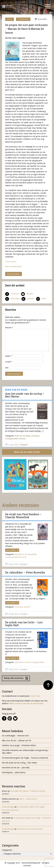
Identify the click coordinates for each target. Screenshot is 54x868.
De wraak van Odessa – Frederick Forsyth (28, 791)
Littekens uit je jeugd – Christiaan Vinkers (19, 745)
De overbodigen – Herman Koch (15, 736)
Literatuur (35, 436)
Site (7, 368)
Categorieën (7, 850)
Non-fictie (22, 557)
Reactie (9, 327)
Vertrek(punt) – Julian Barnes (14, 772)
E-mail (9, 362)
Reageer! (24, 445)
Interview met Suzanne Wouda (30, 829)
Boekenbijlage (8, 807)
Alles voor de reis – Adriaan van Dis (17, 740)
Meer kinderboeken (13, 266)
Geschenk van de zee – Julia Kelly (16, 768)
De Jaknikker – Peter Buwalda (25, 572)
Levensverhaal (11, 557)
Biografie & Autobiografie (25, 554)
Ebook (10, 19)
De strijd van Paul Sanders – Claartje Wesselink (23, 516)
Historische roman (22, 662)
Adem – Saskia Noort (28, 799)
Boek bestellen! (14, 274)
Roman (22, 439)
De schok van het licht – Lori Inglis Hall (24, 624)
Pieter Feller (35, 696)
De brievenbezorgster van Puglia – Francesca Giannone (25, 758)
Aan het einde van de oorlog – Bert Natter (25, 395)
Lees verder (12, 550)
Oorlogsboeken (12, 439)
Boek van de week (22, 436)
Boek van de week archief (27, 452)
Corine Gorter (11, 262)
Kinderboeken (23, 19)
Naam (9, 356)
